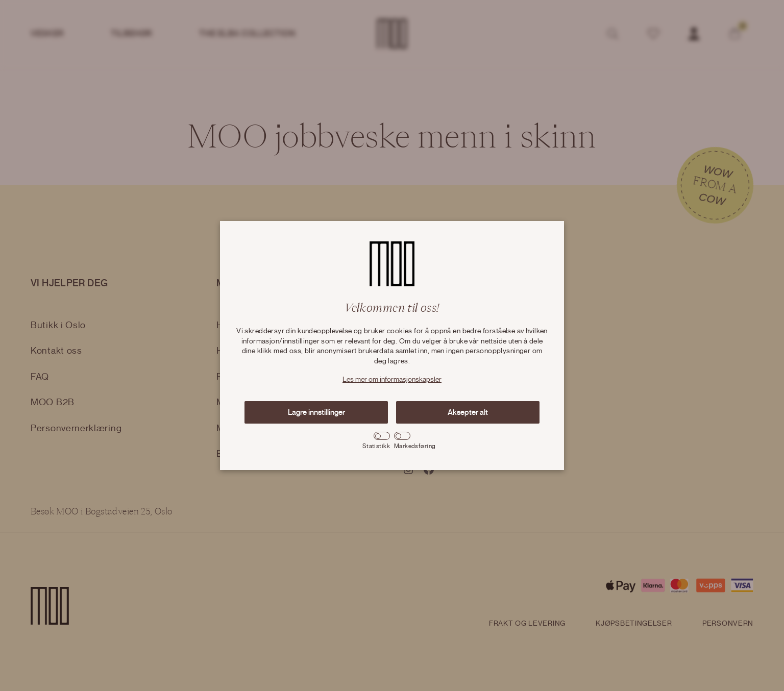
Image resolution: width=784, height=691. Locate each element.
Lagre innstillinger (316, 412)
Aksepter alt (468, 412)
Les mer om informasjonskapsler (392, 380)
